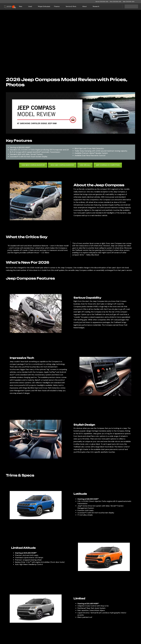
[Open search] (118, 6)
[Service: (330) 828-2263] (102, 2)
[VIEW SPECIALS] (85, 165)
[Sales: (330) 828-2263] (129, 2)
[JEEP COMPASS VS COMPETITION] (108, 165)
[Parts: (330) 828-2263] (115, 2)
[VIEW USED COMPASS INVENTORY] (62, 165)
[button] (139, 2)
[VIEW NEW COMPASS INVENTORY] (33, 165)
